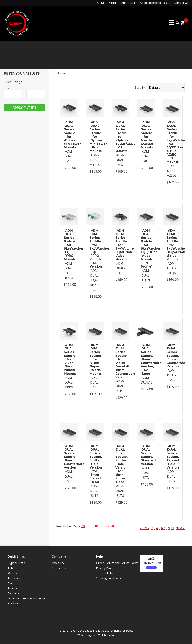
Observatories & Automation (26, 598)
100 (97, 526)
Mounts (12, 573)
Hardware (14, 603)
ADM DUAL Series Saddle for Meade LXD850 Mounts (146, 135)
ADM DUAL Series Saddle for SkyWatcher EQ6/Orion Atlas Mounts (120, 245)
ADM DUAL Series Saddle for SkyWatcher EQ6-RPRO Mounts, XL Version (95, 249)
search (178, 23)
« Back (145, 528)
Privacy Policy (105, 568)
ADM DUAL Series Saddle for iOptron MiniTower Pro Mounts (95, 137)
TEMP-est (14, 568)
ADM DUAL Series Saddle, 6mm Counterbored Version (172, 356)
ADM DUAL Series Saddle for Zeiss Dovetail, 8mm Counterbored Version (120, 361)
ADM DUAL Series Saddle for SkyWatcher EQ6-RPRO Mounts (69, 245)
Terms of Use (105, 573)
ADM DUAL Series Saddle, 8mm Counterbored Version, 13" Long (146, 359)
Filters (12, 583)
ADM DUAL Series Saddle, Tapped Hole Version (172, 457)
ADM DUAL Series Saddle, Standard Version (146, 455)
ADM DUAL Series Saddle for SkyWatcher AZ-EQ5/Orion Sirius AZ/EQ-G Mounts (172, 142)
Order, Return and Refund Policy (117, 563)
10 (172, 528)
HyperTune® (16, 563)
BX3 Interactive (106, 635)
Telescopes (15, 578)
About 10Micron (107, 3)
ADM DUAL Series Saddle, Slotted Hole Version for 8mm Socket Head (120, 464)
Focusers (13, 593)
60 (90, 526)
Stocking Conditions (108, 578)
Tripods (13, 588)
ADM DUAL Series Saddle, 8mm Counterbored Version (69, 457)
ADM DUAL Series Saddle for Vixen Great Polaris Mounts (69, 359)
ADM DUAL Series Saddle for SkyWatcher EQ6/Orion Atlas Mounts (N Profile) (146, 249)
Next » (180, 528)
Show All (109, 526)
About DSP (129, 3)
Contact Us (181, 3)
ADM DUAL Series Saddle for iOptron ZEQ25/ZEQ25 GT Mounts (120, 137)
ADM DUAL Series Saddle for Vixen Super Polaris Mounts (95, 359)
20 (83, 526)
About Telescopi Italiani (155, 3)
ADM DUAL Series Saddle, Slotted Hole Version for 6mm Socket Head (95, 464)
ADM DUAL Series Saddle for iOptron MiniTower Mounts (69, 135)
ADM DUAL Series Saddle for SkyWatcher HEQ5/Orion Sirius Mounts (172, 245)
